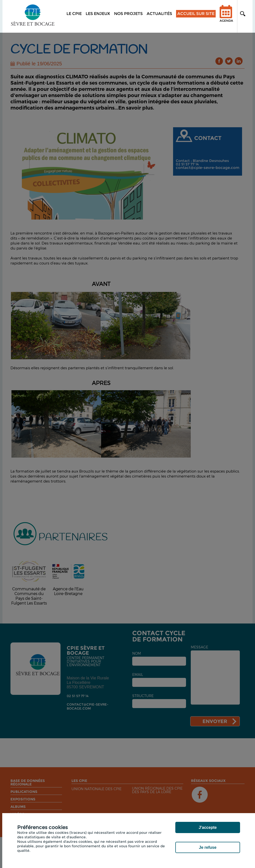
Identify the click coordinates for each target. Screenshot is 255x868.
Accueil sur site (196, 14)
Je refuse (208, 847)
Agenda (226, 17)
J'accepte (208, 827)
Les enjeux (98, 14)
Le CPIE (74, 14)
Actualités (159, 14)
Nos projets (128, 14)
